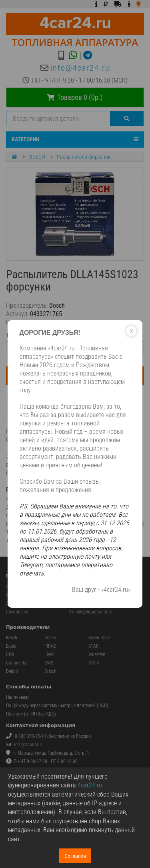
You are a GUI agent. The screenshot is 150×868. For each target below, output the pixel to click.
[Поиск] (127, 119)
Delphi (12, 671)
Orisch (50, 671)
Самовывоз (18, 612)
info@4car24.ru (80, 68)
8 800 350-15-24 (30, 736)
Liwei (49, 654)
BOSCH (37, 157)
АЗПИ (94, 663)
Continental (17, 663)
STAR (94, 646)
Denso (50, 638)
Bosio (11, 646)
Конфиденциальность (91, 612)
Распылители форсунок (84, 157)
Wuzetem (97, 654)
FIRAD (50, 646)
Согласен (75, 856)
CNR (10, 654)
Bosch (12, 638)
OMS (49, 663)
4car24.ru (90, 785)
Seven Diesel (100, 638)
